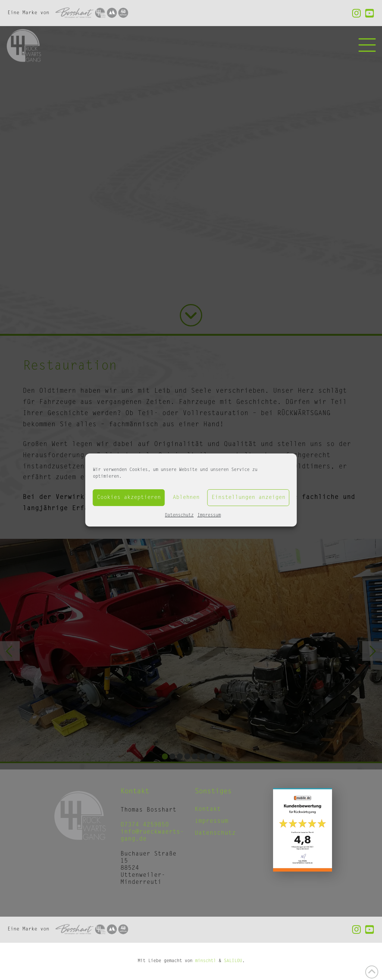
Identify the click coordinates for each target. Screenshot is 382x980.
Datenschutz (179, 515)
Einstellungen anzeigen (248, 498)
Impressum (209, 515)
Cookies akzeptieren (129, 498)
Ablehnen (186, 498)
